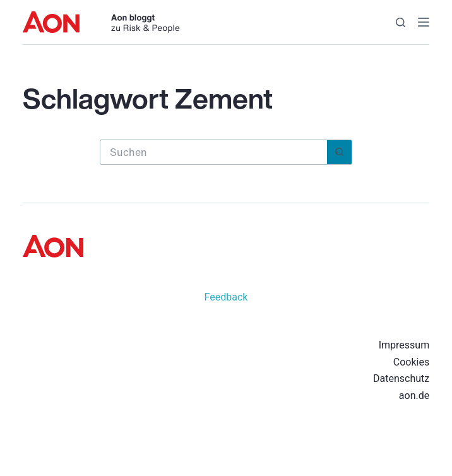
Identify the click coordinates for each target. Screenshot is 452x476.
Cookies (411, 362)
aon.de (414, 396)
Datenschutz (401, 378)
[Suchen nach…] (213, 152)
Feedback (226, 297)
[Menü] (424, 22)
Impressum (404, 345)
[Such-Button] (340, 152)
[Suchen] (401, 22)
